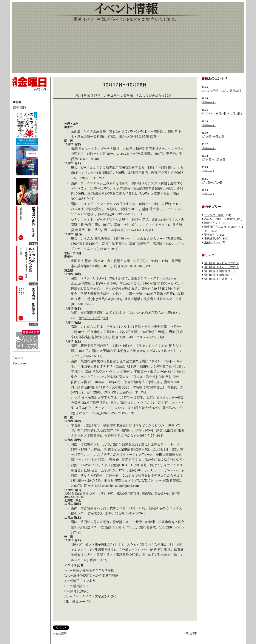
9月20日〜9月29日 (213, 137)
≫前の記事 (190, 634)
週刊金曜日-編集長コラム (220, 271)
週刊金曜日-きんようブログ (221, 267)
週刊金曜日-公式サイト (219, 279)
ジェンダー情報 (214, 215)
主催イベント (213, 242)
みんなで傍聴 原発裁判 (220, 219)
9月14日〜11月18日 (213, 160)
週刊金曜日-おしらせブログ (221, 263)
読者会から (209, 102)
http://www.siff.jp (171, 470)
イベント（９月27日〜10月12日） (223, 114)
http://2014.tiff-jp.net (93, 318)
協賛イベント (213, 223)
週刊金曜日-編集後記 (217, 275)
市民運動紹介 (213, 239)
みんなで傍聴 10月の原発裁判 (221, 91)
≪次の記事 (60, 634)
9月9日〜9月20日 (212, 183)
